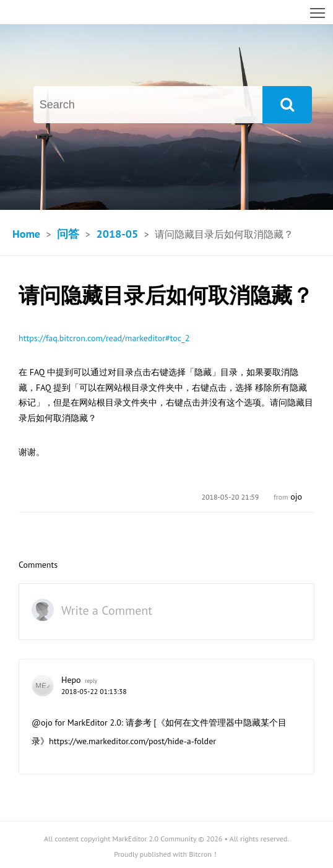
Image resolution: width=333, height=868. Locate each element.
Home (26, 234)
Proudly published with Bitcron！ (166, 854)
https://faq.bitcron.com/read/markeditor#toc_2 (104, 338)
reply (91, 681)
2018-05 (117, 234)
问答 (68, 234)
